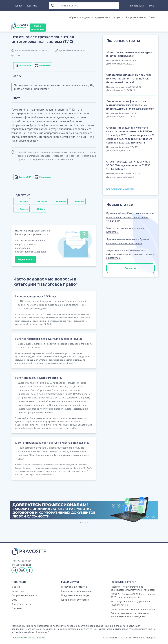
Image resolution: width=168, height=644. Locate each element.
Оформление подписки (24, 595)
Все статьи (130, 268)
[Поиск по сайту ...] (88, 6)
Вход (151, 6)
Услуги (117, 17)
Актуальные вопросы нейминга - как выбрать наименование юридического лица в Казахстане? (130, 254)
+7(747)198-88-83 (21, 561)
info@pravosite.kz (21, 565)
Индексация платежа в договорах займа (133, 609)
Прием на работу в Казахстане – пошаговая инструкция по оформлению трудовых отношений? (130, 217)
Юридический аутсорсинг (75, 600)
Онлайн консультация (38, 27)
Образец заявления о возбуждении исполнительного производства (130, 615)
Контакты (32, 6)
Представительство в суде (75, 595)
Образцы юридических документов (89, 17)
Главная (18, 6)
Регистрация (137, 6)
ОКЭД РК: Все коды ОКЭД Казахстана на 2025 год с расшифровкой (133, 596)
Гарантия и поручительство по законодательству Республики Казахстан (133, 588)
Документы (18, 591)
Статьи (152, 17)
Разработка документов (74, 587)
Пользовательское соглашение (28, 638)
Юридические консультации (76, 591)
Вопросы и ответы (136, 17)
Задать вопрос (26, 259)
